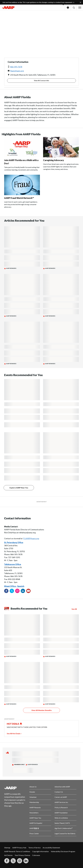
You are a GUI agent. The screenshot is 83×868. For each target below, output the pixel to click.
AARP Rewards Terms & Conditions (17, 851)
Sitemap (7, 848)
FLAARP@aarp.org (31, 538)
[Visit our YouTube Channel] (28, 591)
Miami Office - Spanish (14, 586)
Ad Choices (8, 855)
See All (74, 609)
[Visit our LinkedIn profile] (23, 591)
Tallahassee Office (13, 564)
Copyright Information (40, 851)
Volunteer (33, 797)
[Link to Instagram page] (17, 591)
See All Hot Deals (14, 733)
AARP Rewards (35, 807)
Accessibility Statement (51, 848)
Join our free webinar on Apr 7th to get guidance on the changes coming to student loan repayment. (38, 2)
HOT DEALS (13, 724)
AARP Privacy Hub (19, 848)
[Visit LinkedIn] (26, 861)
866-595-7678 (16, 67)
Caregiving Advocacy (54, 160)
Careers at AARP (61, 797)
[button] (74, 8)
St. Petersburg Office (14, 542)
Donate (32, 792)
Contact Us (59, 792)
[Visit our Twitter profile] (12, 591)
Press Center (34, 833)
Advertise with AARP (62, 787)
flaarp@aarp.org (17, 71)
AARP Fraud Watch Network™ (19, 198)
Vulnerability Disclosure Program (63, 851)
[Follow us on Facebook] (6, 591)
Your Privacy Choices (22, 855)
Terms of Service (34, 848)
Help (68, 8)
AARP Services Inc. (61, 802)
